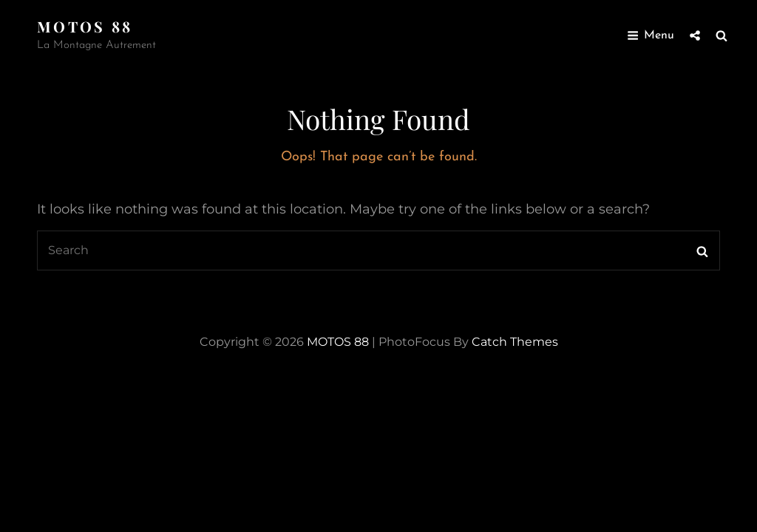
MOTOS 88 (85, 26)
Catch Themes (515, 342)
